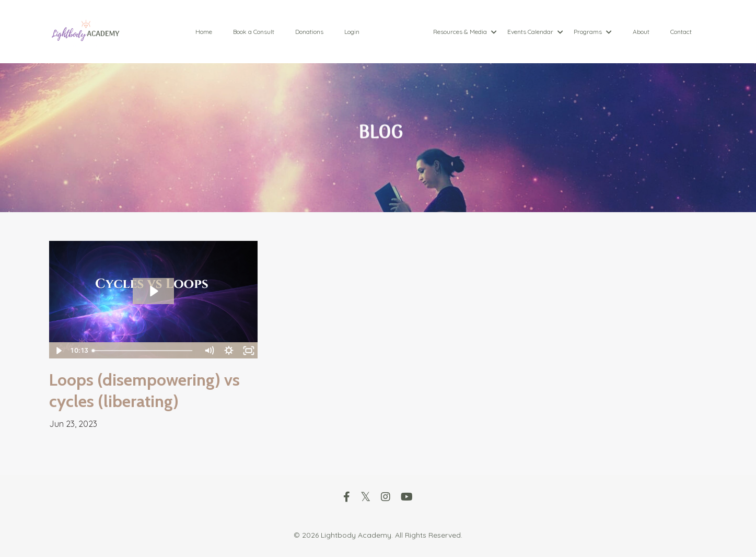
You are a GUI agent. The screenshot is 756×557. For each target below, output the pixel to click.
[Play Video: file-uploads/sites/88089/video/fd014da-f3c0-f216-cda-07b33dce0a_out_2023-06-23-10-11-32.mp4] (153, 291)
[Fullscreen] (248, 351)
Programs (593, 32)
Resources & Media (465, 32)
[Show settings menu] (228, 351)
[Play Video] (59, 351)
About (641, 32)
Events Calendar (535, 32)
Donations (309, 32)
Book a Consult (254, 32)
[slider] (143, 351)
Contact (681, 32)
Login (352, 32)
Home (204, 32)
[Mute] (208, 351)
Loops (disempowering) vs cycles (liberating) (144, 391)
